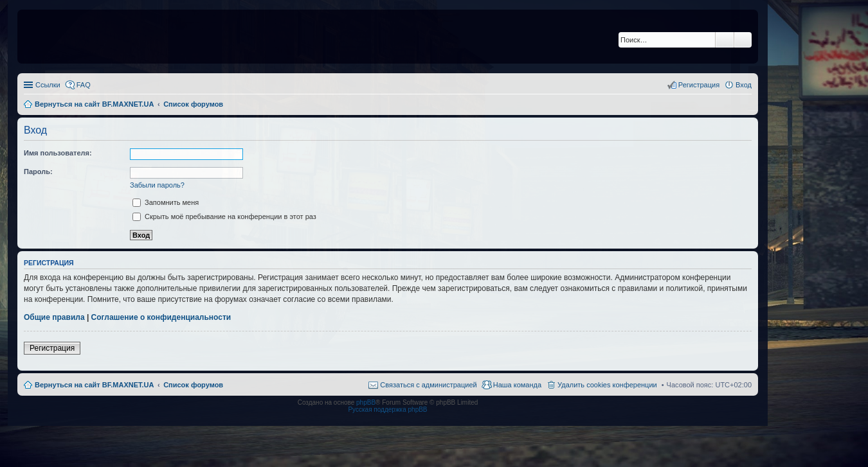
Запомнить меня (166, 202)
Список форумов (193, 385)
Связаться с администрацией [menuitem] (428, 385)
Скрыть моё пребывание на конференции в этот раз (224, 216)
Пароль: (38, 172)
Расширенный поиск (743, 40)
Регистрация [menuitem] (699, 85)
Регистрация (52, 348)
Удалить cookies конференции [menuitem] (607, 385)
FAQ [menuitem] (84, 85)
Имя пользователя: (58, 153)
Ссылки (48, 85)
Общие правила (54, 317)
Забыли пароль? (157, 185)
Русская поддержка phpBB (387, 410)
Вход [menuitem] (744, 85)
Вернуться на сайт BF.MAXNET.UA (94, 385)
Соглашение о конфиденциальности (161, 317)
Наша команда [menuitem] (517, 385)
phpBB (366, 402)
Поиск (725, 40)
